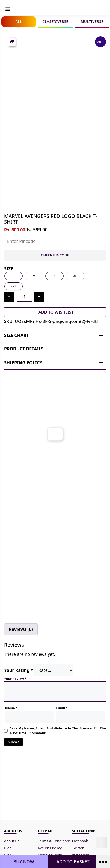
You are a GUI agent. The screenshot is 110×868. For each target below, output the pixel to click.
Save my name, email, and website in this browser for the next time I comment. (58, 731)
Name (11, 708)
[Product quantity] (25, 297)
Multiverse (92, 21)
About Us (12, 841)
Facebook (80, 841)
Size (9, 269)
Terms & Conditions (55, 841)
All (19, 21)
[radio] (14, 276)
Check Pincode (55, 255)
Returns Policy (50, 848)
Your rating (19, 670)
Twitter (78, 848)
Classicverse (56, 21)
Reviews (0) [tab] (21, 629)
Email (62, 708)
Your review (15, 679)
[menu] (8, 9)
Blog (8, 848)
